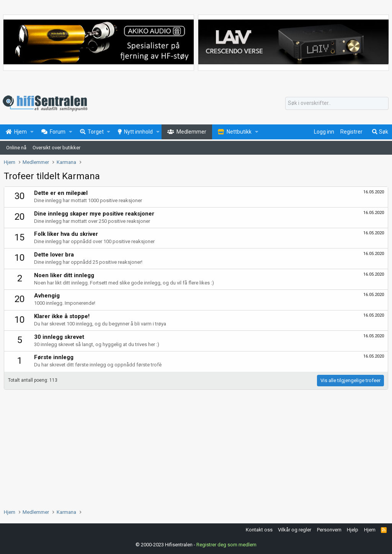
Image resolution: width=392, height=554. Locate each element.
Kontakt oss (259, 530)
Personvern (329, 530)
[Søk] (337, 103)
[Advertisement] (196, 447)
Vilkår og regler (295, 530)
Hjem (370, 530)
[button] (32, 132)
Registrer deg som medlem (226, 545)
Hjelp (353, 530)
